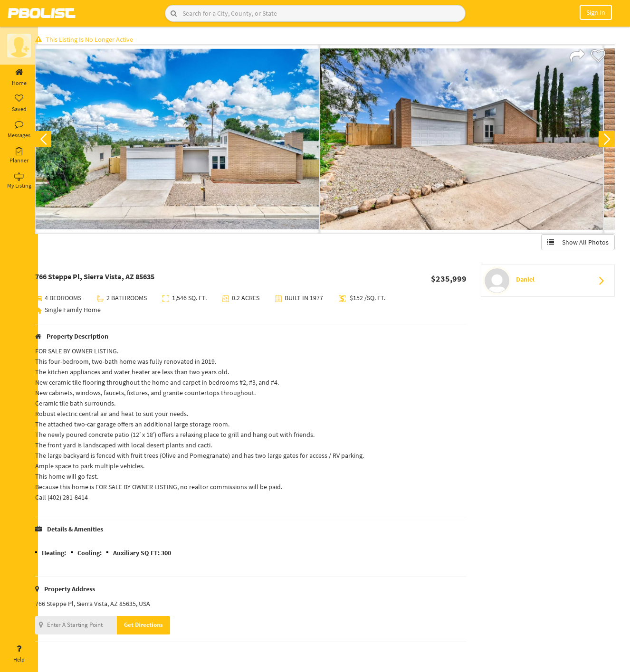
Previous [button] (53, 141)
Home (19, 77)
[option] (187, 141)
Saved (19, 104)
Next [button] (605, 141)
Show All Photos (577, 244)
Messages (19, 130)
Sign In (596, 12)
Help (19, 654)
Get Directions (153, 626)
